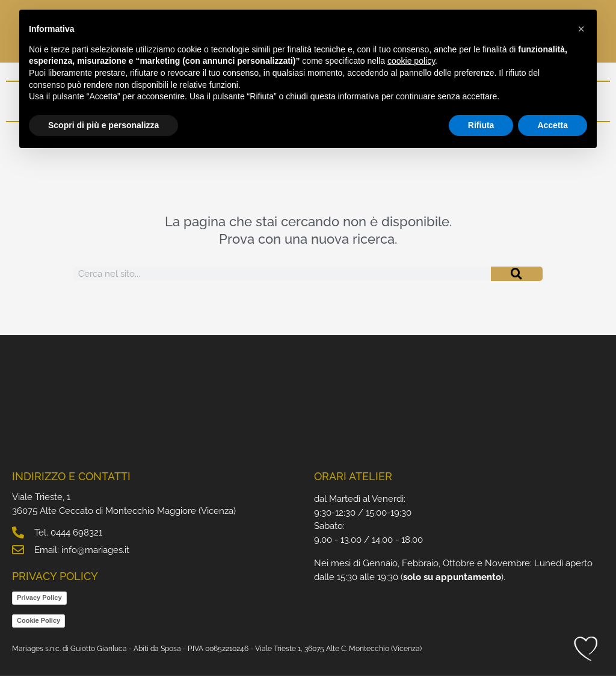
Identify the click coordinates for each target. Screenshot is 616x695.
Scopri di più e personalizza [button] (103, 125)
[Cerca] (517, 293)
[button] (581, 29)
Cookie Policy (38, 640)
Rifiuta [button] (481, 125)
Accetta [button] (553, 125)
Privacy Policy (39, 617)
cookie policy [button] (411, 61)
